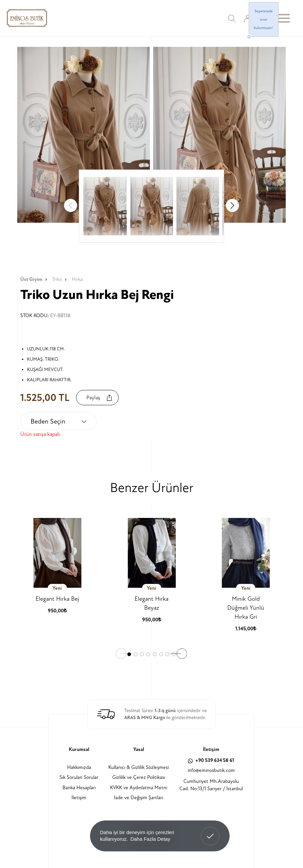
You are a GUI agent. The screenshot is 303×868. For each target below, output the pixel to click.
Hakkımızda (79, 767)
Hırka (77, 279)
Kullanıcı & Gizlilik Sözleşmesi (139, 767)
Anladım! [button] (210, 831)
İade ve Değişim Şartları (139, 798)
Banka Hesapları (79, 788)
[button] (233, 205)
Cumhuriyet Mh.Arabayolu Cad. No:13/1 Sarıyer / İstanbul (211, 785)
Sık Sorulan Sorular (79, 777)
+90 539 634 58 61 (211, 760)
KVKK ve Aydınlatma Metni (139, 788)
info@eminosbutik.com (211, 770)
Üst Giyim (35, 279)
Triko (60, 279)
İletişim (79, 798)
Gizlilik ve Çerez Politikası (139, 777)
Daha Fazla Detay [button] (150, 839)
